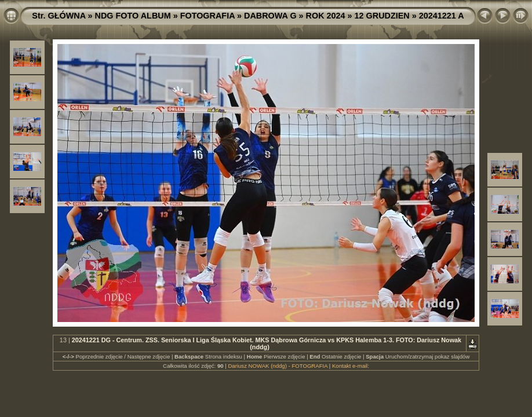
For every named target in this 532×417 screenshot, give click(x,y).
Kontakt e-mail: (351, 366)
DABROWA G (270, 16)
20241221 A (442, 16)
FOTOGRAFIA (207, 16)
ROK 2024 (326, 16)
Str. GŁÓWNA (59, 16)
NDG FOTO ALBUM (133, 16)
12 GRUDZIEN (382, 16)
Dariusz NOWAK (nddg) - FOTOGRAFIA (278, 366)
